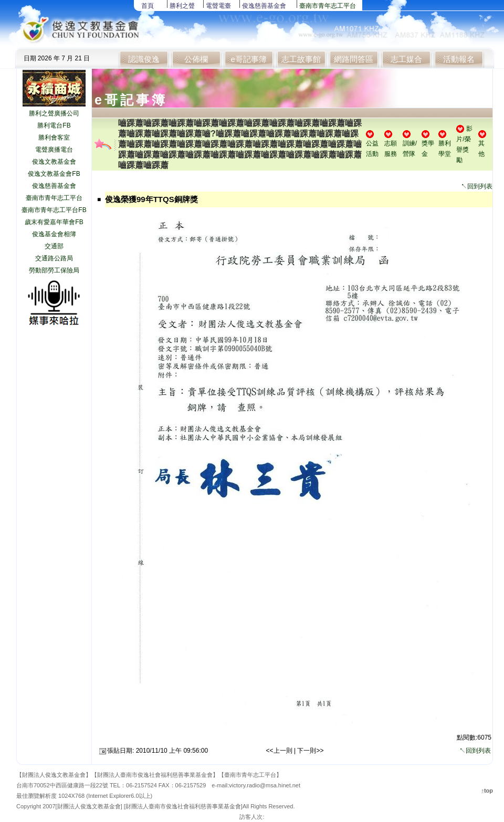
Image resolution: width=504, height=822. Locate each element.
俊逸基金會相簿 (54, 234)
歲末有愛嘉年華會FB (54, 222)
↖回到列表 (477, 186)
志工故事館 (301, 59)
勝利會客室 (54, 138)
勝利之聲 (182, 6)
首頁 (148, 6)
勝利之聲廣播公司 (54, 113)
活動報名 (459, 59)
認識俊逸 (144, 59)
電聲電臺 (218, 6)
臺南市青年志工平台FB (54, 210)
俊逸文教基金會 (54, 162)
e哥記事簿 (248, 59)
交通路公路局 (54, 258)
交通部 (54, 246)
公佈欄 (196, 59)
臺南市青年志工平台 (328, 6)
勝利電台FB (54, 125)
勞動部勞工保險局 (54, 270)
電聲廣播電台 (54, 150)
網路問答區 (354, 59)
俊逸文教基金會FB (54, 174)
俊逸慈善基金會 (264, 6)
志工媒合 (406, 59)
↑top (487, 791)
